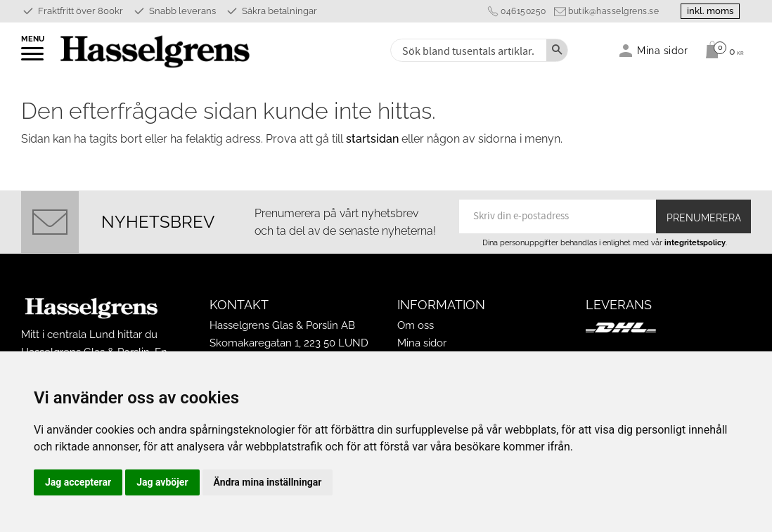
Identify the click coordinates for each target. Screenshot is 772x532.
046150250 (523, 11)
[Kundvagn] (721, 50)
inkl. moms (710, 11)
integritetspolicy (695, 242)
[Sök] (557, 50)
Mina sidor (422, 343)
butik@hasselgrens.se (613, 11)
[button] (33, 58)
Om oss (416, 325)
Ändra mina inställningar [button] (268, 482)
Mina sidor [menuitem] (663, 50)
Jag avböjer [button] (162, 482)
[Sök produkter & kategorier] (467, 50)
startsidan (372, 139)
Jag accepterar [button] (78, 482)
